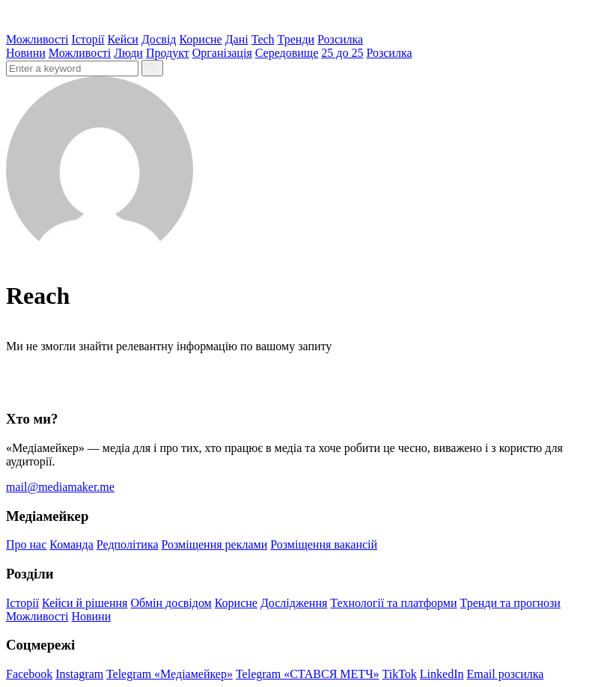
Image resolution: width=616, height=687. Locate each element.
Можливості (37, 39)
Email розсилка (506, 674)
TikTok (400, 674)
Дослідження (294, 603)
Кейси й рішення (85, 603)
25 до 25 (342, 53)
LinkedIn (442, 674)
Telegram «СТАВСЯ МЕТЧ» (308, 674)
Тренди (296, 39)
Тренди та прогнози (510, 603)
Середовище (287, 53)
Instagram (79, 674)
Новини (26, 53)
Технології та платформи (393, 603)
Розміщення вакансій (324, 544)
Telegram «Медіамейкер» (170, 674)
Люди (128, 53)
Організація (222, 53)
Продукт (168, 53)
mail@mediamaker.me (60, 487)
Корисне (200, 39)
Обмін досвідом (171, 603)
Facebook (29, 674)
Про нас (26, 544)
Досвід (159, 39)
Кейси (123, 39)
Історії (88, 39)
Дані (237, 39)
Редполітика (128, 544)
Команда (71, 544)
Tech (263, 39)
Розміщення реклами (215, 544)
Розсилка (340, 39)
